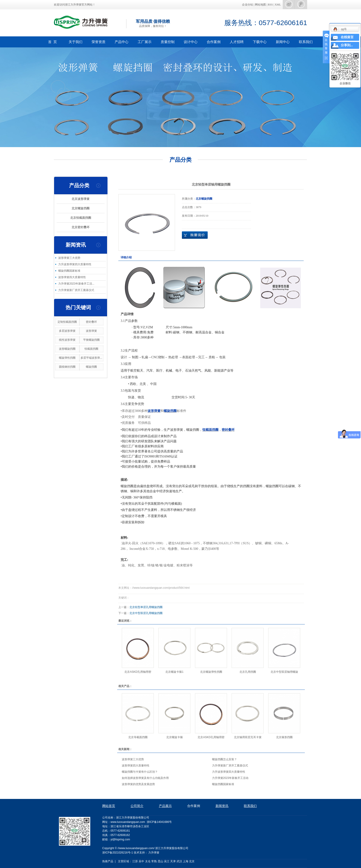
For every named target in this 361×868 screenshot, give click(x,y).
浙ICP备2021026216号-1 (118, 853)
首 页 (52, 42)
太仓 (148, 861)
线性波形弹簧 (67, 340)
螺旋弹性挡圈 (67, 358)
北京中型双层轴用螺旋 (284, 672)
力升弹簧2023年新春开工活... (76, 284)
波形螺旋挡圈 (67, 349)
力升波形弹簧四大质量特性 (75, 264)
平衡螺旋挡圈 (91, 340)
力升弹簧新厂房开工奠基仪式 (76, 290)
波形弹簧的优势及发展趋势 (138, 784)
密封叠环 (91, 322)
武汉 (179, 861)
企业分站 (247, 5)
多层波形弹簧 (67, 331)
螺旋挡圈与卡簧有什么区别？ (140, 772)
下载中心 (260, 42)
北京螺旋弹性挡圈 (211, 672)
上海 (186, 861)
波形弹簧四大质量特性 (72, 277)
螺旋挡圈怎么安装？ (224, 759)
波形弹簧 (91, 331)
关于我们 (76, 42)
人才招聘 (237, 42)
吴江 (167, 861)
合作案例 (214, 42)
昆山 (160, 861)
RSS (270, 5)
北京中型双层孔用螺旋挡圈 (146, 613)
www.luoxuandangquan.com (128, 822)
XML (278, 5)
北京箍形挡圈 (284, 737)
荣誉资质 (99, 42)
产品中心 (122, 42)
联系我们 (306, 42)
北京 (192, 861)
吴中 (141, 861)
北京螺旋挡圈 (81, 208)
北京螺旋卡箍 (175, 737)
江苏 (135, 861)
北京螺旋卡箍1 (174, 672)
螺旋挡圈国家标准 (69, 271)
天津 (173, 861)
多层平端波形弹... (91, 358)
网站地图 (261, 5)
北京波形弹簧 (81, 199)
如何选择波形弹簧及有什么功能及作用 (145, 778)
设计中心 (191, 42)
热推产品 (108, 861)
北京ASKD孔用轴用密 (138, 672)
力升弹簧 (154, 853)
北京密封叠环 (81, 227)
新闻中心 (283, 42)
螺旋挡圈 (91, 367)
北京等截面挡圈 (138, 737)
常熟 (154, 861)
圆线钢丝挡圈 (67, 367)
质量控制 (168, 42)
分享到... (347, 45)
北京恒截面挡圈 (81, 218)
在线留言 (347, 37)
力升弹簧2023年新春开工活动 (230, 778)
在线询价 (195, 235)
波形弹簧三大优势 (69, 258)
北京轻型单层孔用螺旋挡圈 (146, 607)
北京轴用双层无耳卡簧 (248, 737)
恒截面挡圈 (91, 349)
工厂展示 (145, 42)
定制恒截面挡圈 (67, 322)
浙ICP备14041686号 (159, 822)
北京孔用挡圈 (248, 672)
